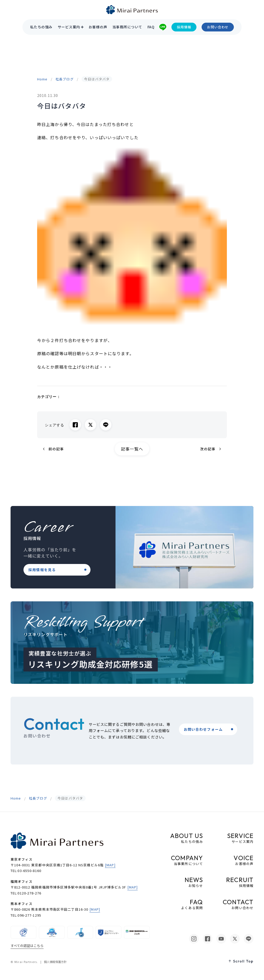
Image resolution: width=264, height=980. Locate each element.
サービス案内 (69, 27)
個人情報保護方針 (55, 962)
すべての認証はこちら (27, 946)
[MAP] (110, 865)
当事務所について (127, 27)
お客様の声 (98, 27)
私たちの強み (41, 27)
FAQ (151, 27)
